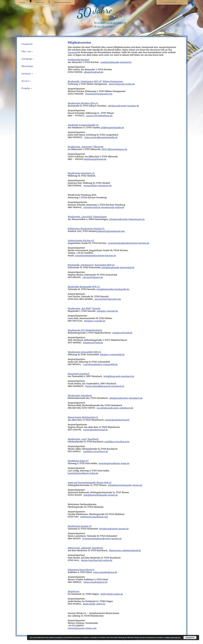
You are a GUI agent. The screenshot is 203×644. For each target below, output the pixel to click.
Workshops (27, 66)
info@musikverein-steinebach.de (126, 398)
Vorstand (72, 52)
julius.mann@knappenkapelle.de (101, 137)
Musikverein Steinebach (80, 395)
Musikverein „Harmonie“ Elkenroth (86, 147)
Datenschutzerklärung (62, 2)
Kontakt (23, 2)
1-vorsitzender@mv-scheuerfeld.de (100, 364)
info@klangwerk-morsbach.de (119, 376)
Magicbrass (74, 591)
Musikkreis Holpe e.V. (78, 461)
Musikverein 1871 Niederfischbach (85, 330)
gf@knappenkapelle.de (113, 128)
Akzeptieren (190, 638)
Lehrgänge (27, 59)
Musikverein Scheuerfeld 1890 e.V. (85, 352)
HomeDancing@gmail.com (99, 94)
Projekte (26, 88)
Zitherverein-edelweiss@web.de (125, 550)
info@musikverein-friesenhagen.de (127, 219)
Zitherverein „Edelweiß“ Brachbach (85, 548)
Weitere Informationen (173, 638)
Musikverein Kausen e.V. (80, 526)
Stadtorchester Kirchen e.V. (81, 240)
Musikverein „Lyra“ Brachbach (83, 439)
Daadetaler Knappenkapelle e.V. (83, 125)
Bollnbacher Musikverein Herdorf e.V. (86, 229)
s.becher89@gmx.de (93, 277)
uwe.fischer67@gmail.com (108, 299)
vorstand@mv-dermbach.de (97, 186)
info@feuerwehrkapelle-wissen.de (125, 485)
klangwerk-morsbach (79, 374)
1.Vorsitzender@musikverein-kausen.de (102, 539)
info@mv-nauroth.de (107, 311)
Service (25, 81)
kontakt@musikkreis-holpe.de (114, 463)
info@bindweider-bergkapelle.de (113, 289)
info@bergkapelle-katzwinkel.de (118, 267)
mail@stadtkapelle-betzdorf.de (116, 62)
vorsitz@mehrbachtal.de (117, 420)
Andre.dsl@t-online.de (112, 594)
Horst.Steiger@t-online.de (122, 84)
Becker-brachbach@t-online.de (97, 560)
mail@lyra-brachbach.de (117, 442)
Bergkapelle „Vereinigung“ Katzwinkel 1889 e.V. (91, 265)
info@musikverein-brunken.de (123, 106)
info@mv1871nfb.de (122, 333)
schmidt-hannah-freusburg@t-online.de (104, 207)
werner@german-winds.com (82, 628)
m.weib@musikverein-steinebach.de (115, 408)
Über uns (26, 51)
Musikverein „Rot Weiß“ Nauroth (84, 308)
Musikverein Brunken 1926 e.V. (83, 103)
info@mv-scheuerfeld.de (112, 355)
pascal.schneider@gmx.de (99, 116)
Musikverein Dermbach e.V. (81, 173)
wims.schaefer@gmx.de (105, 572)
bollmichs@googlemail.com (111, 231)
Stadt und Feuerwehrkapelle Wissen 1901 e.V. (90, 483)
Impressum (40, 2)
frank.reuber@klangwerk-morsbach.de (105, 386)
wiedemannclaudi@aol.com (94, 517)
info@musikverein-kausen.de (114, 529)
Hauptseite (27, 44)
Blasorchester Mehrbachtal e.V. (83, 417)
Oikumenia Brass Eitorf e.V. (81, 570)
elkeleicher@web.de (94, 72)
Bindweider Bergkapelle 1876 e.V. (84, 287)
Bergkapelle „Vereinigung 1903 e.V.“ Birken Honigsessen (95, 81)
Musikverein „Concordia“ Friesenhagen (87, 217)
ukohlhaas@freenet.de (95, 159)
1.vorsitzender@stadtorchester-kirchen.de (129, 243)
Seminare (26, 74)
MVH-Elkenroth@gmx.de (114, 149)
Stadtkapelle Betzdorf (78, 60)
